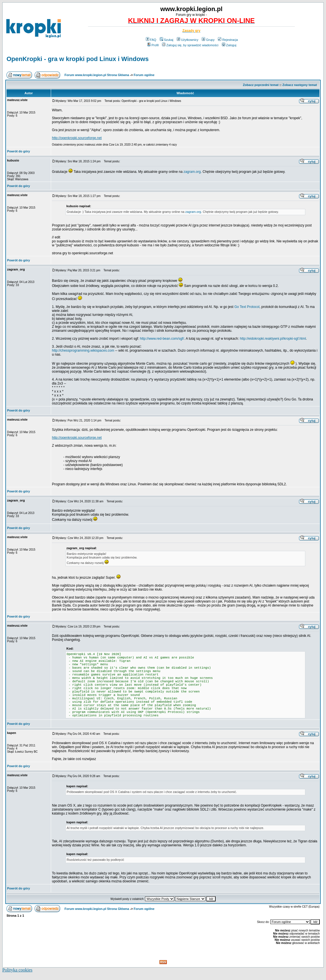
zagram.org (192, 172)
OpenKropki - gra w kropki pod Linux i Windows (78, 59)
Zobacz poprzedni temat (261, 85)
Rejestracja (228, 40)
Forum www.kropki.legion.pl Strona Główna (97, 75)
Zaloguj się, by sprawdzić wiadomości (190, 45)
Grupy (208, 40)
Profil (153, 45)
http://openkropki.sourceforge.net (77, 138)
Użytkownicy (188, 40)
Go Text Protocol (247, 307)
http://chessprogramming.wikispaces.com (83, 351)
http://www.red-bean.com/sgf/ (162, 339)
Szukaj (167, 40)
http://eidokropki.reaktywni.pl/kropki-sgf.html (273, 339)
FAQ (151, 40)
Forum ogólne (144, 75)
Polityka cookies (17, 970)
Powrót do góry (19, 151)
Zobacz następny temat (300, 85)
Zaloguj (229, 45)
